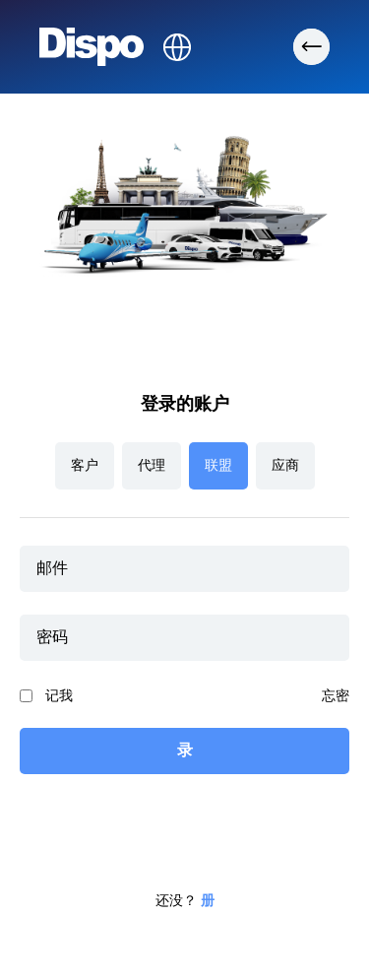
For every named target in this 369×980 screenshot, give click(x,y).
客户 (85, 465)
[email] (184, 569)
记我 (59, 696)
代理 (152, 465)
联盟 (218, 465)
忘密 (336, 696)
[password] (184, 638)
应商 (285, 465)
